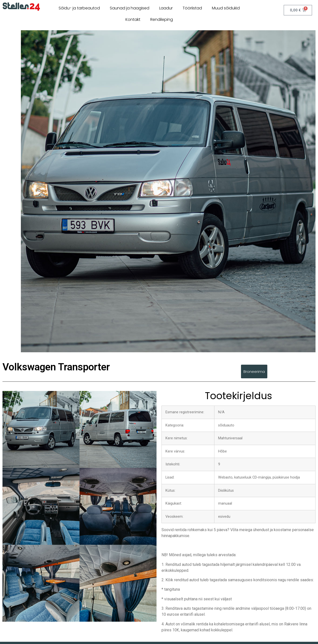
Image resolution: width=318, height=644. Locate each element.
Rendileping (162, 19)
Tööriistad (192, 8)
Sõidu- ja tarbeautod (79, 8)
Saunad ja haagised (130, 8)
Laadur (166, 8)
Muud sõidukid (226, 8)
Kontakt (133, 19)
